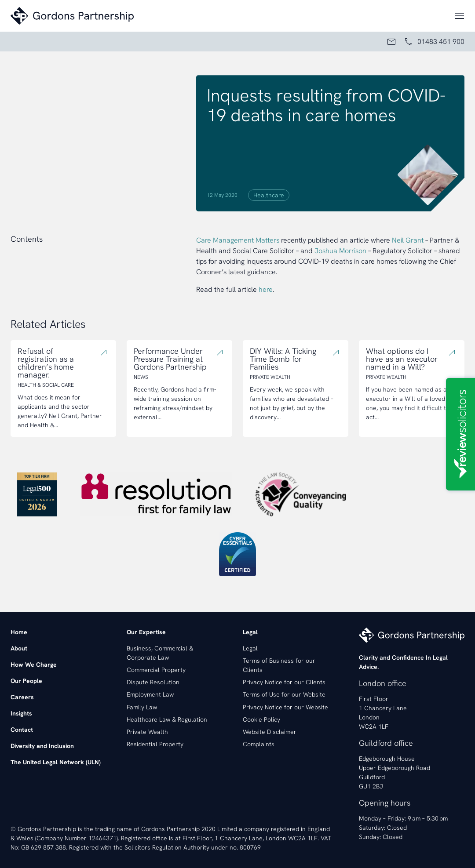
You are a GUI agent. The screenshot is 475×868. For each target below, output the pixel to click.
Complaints (259, 744)
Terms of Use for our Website (284, 694)
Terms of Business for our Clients (279, 665)
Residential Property (155, 744)
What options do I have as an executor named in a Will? (402, 359)
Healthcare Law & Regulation (167, 719)
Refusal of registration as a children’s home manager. (46, 363)
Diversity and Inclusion (42, 746)
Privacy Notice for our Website (285, 707)
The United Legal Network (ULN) (56, 762)
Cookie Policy (261, 719)
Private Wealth (147, 732)
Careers (22, 697)
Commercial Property (156, 670)
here (266, 289)
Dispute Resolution (153, 682)
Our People (26, 681)
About (19, 648)
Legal (250, 648)
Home (19, 632)
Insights (21, 713)
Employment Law (150, 694)
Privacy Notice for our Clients (284, 682)
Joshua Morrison (340, 251)
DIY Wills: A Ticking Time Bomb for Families (283, 359)
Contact (22, 730)
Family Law (142, 707)
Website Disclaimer (270, 732)
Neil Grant (408, 240)
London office (383, 683)
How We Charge (34, 665)
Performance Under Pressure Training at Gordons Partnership (170, 359)
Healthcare (269, 195)
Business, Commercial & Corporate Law (160, 653)
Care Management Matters (238, 240)
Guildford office (386, 743)
